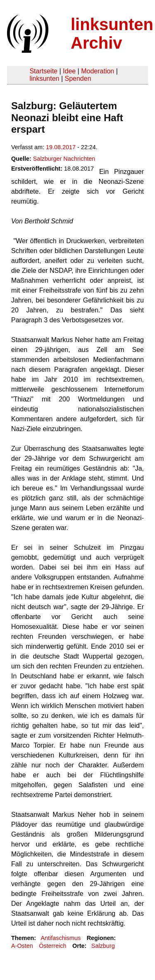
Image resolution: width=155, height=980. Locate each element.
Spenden (78, 79)
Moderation (98, 71)
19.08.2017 (61, 147)
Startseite (43, 71)
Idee (69, 71)
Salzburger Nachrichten (64, 159)
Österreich (52, 946)
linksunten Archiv (112, 34)
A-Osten (22, 946)
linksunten (44, 79)
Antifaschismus (61, 938)
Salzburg (103, 946)
